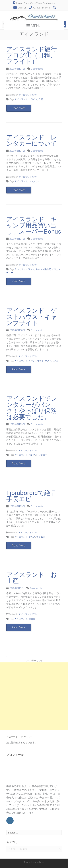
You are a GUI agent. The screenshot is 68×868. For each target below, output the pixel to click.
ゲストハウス (51, 361)
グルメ (32, 537)
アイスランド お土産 (32, 578)
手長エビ (41, 537)
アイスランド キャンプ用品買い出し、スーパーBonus (34, 225)
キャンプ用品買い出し (46, 269)
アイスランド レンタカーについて (32, 140)
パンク (32, 455)
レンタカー (34, 181)
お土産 (32, 619)
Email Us (22, 8)
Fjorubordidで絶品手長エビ (31, 496)
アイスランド (21, 99)
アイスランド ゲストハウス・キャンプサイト (32, 317)
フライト (33, 99)
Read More (19, 108)
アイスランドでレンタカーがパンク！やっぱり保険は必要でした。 (32, 408)
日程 (41, 99)
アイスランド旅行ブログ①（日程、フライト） (32, 55)
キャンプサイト (36, 361)
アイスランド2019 (28, 95)
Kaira (42, 862)
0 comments (37, 69)
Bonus (17, 269)
